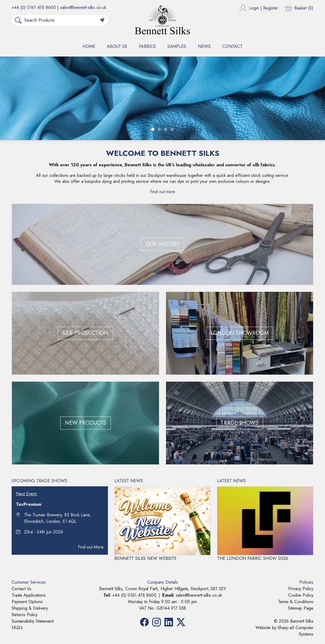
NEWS (204, 46)
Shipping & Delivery (30, 608)
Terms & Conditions (296, 602)
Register (271, 8)
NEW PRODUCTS (86, 423)
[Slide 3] (166, 129)
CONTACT (232, 46)
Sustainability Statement (33, 621)
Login (254, 8)
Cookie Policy (301, 595)
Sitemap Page (301, 608)
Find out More (91, 547)
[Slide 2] (159, 129)
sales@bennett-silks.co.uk (83, 7)
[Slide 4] (172, 129)
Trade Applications (29, 595)
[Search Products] (61, 20)
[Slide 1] (153, 129)
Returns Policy (25, 615)
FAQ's (17, 628)
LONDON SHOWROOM (240, 333)
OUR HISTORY (162, 244)
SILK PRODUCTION (85, 333)
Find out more (163, 192)
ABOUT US (117, 46)
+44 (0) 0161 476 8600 (34, 7)
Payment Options (27, 602)
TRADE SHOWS (240, 423)
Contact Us (21, 589)
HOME (89, 46)
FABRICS (147, 46)
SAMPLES (177, 46)
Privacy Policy (301, 589)
